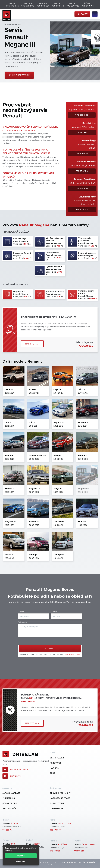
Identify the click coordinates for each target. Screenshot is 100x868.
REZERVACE (56, 763)
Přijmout (21, 856)
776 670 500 (28, 6)
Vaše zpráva (23, 622)
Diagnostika (57, 808)
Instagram (15, 776)
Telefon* (54, 611)
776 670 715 (88, 6)
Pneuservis (9, 798)
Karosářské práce (60, 798)
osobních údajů (73, 655)
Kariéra (54, 768)
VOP (81, 862)
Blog (53, 773)
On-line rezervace (19, 75)
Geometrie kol (10, 803)
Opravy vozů (57, 803)
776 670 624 (43, 6)
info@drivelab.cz (19, 770)
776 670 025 (73, 6)
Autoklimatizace (11, 793)
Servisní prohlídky (60, 793)
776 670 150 (58, 6)
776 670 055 (13, 6)
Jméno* (21, 611)
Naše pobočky (10, 808)
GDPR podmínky (70, 862)
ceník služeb (57, 758)
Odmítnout (21, 861)
